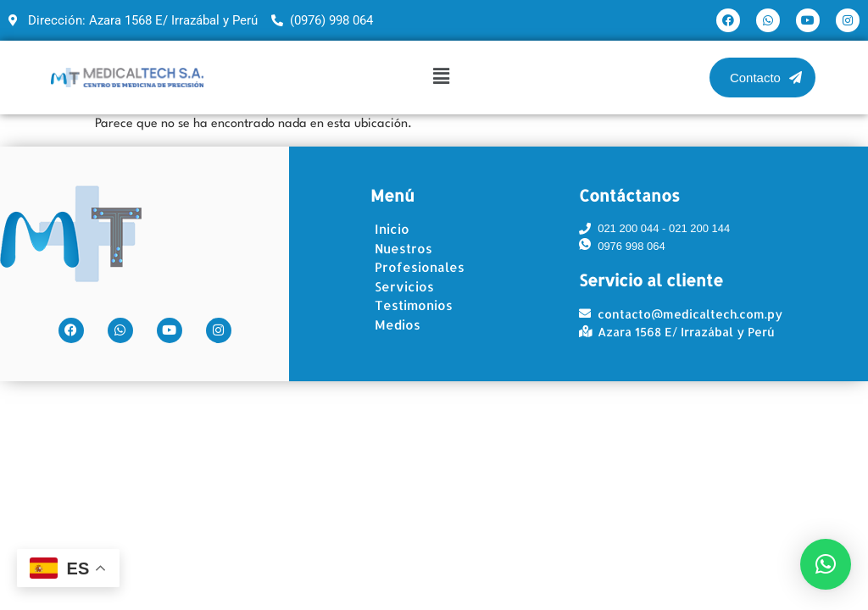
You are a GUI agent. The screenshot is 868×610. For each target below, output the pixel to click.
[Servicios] (447, 288)
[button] (441, 77)
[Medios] (447, 326)
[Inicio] (447, 230)
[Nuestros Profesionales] (447, 259)
